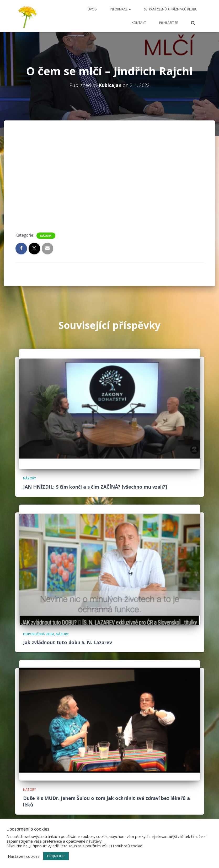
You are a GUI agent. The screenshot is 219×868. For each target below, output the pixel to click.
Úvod (92, 9)
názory (46, 236)
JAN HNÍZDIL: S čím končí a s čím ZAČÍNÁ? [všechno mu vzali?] (95, 487)
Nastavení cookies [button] (24, 856)
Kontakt (139, 23)
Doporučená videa (39, 634)
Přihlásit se (169, 23)
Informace (120, 9)
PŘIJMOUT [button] (56, 856)
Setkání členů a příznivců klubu (171, 9)
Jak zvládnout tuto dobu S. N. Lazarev (68, 642)
